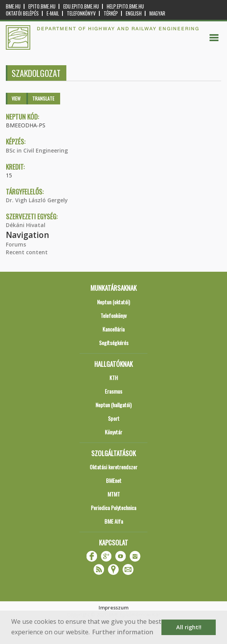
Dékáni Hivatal (26, 225)
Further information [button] (123, 632)
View (16, 98)
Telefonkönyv (81, 13)
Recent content (27, 252)
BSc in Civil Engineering (37, 150)
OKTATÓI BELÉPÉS (22, 13)
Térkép (111, 13)
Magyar (157, 13)
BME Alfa (114, 521)
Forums (16, 244)
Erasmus (113, 391)
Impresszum (113, 608)
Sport (114, 418)
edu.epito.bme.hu (81, 6)
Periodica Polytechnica (113, 508)
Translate (43, 98)
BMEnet (114, 480)
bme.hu (13, 6)
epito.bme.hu (42, 6)
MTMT (114, 494)
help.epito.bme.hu (125, 6)
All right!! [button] (189, 627)
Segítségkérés (114, 343)
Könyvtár (113, 432)
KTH (114, 378)
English (134, 13)
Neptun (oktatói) (113, 302)
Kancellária (113, 329)
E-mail (53, 13)
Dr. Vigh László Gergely (37, 200)
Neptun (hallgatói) (113, 405)
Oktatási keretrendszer (113, 467)
